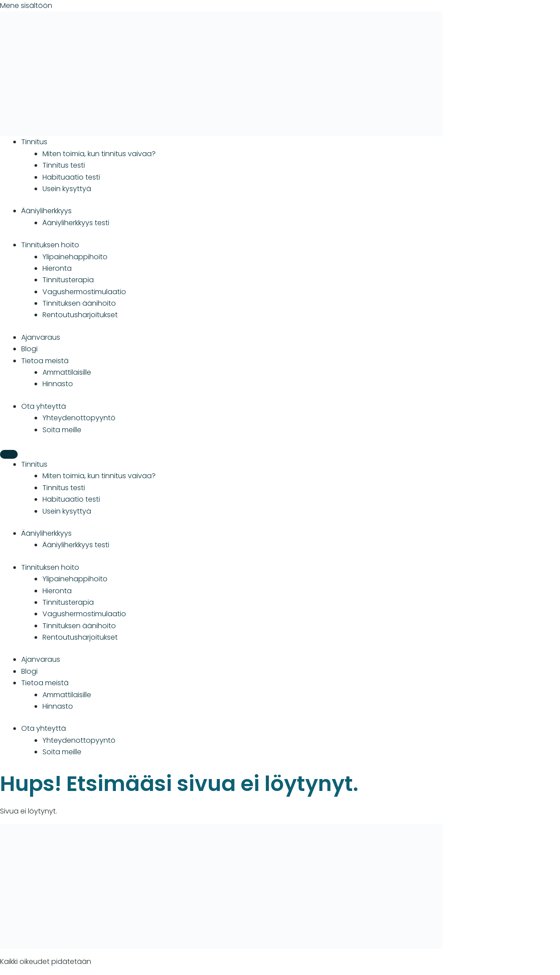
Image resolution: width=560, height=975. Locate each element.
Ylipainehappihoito (75, 257)
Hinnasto (58, 384)
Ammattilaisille (67, 372)
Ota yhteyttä (44, 406)
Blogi (29, 349)
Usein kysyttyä (67, 189)
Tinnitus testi (64, 165)
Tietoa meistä (45, 361)
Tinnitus (34, 142)
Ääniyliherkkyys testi (76, 223)
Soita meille (62, 430)
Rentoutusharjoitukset (80, 315)
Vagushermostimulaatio (84, 292)
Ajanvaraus (41, 337)
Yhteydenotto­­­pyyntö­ (79, 418)
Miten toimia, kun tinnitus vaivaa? (99, 154)
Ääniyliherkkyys (46, 211)
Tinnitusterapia (68, 280)
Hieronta (57, 268)
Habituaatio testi (71, 177)
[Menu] (9, 454)
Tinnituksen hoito (50, 245)
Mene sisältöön (26, 6)
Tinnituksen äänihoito (79, 303)
